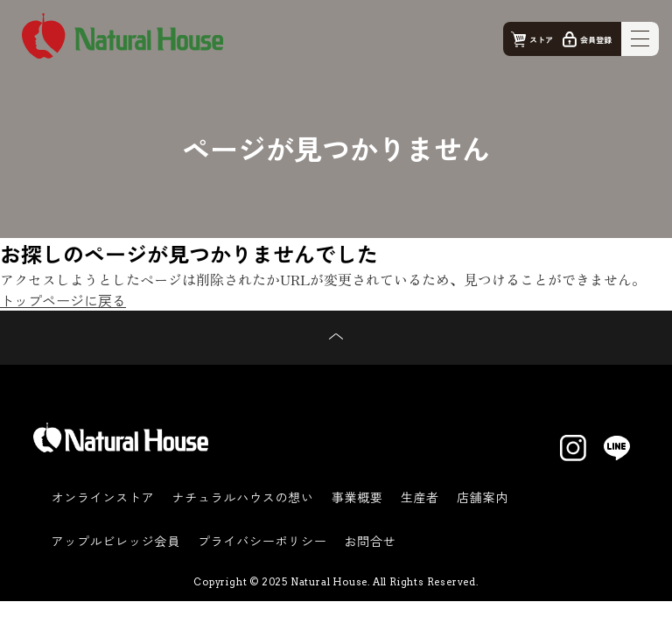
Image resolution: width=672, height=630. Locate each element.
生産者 (420, 497)
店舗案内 (483, 497)
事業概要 (357, 497)
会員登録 (596, 40)
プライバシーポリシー (262, 541)
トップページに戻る (63, 300)
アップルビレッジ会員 (115, 541)
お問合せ (371, 541)
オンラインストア (102, 497)
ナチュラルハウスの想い (242, 497)
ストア (541, 40)
